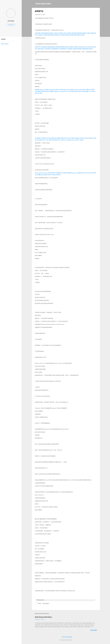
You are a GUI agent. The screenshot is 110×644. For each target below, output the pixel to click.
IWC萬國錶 (38, 138)
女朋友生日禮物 (66, 33)
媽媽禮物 (58, 47)
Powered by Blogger (66, 637)
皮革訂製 (87, 138)
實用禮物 (56, 35)
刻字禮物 (82, 35)
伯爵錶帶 (56, 140)
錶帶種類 (37, 90)
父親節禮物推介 (63, 49)
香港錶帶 (76, 47)
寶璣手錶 (47, 91)
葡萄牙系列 (64, 138)
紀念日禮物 (61, 35)
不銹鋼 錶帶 (65, 173)
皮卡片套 (46, 140)
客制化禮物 (71, 35)
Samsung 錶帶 (75, 140)
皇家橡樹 (39, 91)
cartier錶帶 (62, 91)
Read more (94, 630)
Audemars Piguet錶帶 (80, 90)
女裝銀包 (41, 140)
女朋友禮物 (74, 33)
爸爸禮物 (70, 49)
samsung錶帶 (67, 140)
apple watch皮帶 (44, 90)
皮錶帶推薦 (85, 91)
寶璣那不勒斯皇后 (54, 91)
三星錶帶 (81, 140)
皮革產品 (82, 138)
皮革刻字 (91, 138)
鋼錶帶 (70, 173)
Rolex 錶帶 (61, 140)
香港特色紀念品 (83, 47)
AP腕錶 (87, 90)
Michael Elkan (69, 640)
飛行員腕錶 (58, 138)
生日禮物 (45, 35)
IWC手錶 (49, 138)
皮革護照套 (38, 33)
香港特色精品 (41, 49)
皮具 (68, 138)
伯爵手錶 (51, 140)
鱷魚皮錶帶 (53, 173)
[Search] (99, 4)
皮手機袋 (39, 175)
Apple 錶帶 (61, 90)
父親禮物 (75, 49)
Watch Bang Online (43, 4)
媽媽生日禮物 (86, 33)
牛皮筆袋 (53, 175)
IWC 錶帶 (40, 93)
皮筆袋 (49, 175)
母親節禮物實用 (51, 47)
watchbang (11, 21)
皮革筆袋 (58, 175)
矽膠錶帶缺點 (85, 49)
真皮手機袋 (44, 175)
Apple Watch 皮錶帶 (69, 90)
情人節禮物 (39, 35)
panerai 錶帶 (90, 173)
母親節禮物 (44, 47)
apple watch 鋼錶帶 (77, 173)
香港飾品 (71, 47)
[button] (96, 11)
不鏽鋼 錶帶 (59, 173)
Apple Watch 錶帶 (53, 90)
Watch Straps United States (43, 617)
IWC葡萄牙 (43, 138)
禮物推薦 (47, 33)
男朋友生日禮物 (58, 33)
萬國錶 (53, 138)
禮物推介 (52, 33)
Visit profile (11, 25)
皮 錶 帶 (84, 173)
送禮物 (66, 35)
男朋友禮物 (80, 33)
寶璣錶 (43, 91)
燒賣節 (67, 47)
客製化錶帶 (74, 91)
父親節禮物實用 (55, 49)
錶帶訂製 (80, 91)
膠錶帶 (91, 49)
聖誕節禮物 (50, 35)
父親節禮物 (48, 49)
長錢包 (43, 33)
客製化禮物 (77, 35)
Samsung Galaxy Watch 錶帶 (42, 173)
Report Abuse (5, 44)
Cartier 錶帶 (68, 91)
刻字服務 (77, 138)
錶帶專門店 (38, 47)
